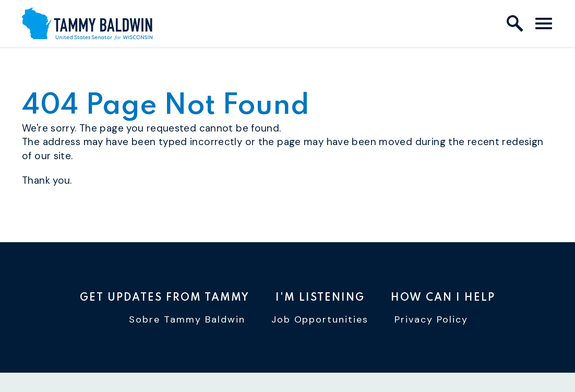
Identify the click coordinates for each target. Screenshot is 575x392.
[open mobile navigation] (544, 23)
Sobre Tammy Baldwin (187, 319)
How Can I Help (443, 298)
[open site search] (515, 23)
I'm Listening (320, 298)
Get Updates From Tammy (165, 298)
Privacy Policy (431, 319)
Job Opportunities (320, 319)
